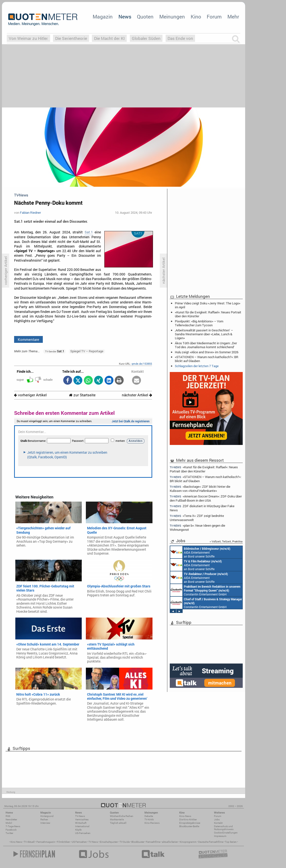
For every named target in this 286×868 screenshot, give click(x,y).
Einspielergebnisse (190, 823)
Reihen (44, 819)
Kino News (16, 842)
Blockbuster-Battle (189, 826)
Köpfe (78, 830)
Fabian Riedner (30, 213)
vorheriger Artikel (30, 395)
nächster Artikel (137, 395)
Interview (45, 823)
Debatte (149, 816)
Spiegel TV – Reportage (87, 351)
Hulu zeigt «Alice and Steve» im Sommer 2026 (207, 352)
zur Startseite (82, 395)
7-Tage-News (13, 826)
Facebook (11, 830)
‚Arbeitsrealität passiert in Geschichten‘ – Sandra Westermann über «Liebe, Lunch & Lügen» (204, 334)
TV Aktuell (29, 842)
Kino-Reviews (152, 823)
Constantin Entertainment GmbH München (205, 590)
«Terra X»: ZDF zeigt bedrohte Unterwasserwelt (197, 518)
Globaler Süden (146, 38)
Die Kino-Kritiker (188, 819)
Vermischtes (82, 819)
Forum (214, 17)
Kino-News (185, 816)
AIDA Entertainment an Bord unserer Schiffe (200, 552)
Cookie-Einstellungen (226, 833)
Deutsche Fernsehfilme (211, 842)
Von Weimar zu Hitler (28, 38)
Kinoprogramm (188, 842)
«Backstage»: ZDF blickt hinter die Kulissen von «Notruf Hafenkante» (200, 489)
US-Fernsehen (83, 833)
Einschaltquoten (109, 842)
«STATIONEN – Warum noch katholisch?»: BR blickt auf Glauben (207, 359)
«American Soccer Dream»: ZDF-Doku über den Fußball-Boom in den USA (206, 498)
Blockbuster (138, 842)
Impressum (220, 836)
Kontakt (218, 823)
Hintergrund (47, 816)
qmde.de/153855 (142, 364)
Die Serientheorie (71, 38)
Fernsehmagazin (46, 842)
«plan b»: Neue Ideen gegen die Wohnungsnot (197, 527)
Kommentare (28, 339)
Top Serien (231, 842)
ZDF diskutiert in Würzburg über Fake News (202, 508)
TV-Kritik (149, 819)
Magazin (103, 17)
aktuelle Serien (170, 842)
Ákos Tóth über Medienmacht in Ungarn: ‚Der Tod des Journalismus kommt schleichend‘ (206, 345)
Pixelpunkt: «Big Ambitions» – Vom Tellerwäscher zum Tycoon (199, 323)
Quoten (145, 17)
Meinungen (172, 17)
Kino (196, 17)
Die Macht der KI (109, 38)
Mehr (233, 17)
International (82, 826)
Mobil (9, 823)
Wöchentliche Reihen (122, 816)
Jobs (217, 819)
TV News (93, 842)
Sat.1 (89, 232)
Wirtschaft (81, 823)
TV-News (80, 816)
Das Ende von (180, 38)
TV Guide (125, 842)
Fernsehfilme (153, 842)
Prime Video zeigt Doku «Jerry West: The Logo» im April (208, 305)
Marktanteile (117, 819)
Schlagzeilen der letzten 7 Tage (197, 366)
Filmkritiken (63, 842)
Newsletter (11, 819)
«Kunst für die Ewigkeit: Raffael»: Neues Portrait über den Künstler (208, 314)
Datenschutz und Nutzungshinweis (224, 828)
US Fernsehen (79, 842)
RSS (8, 816)
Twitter (9, 833)
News (125, 17)
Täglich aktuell (118, 823)
